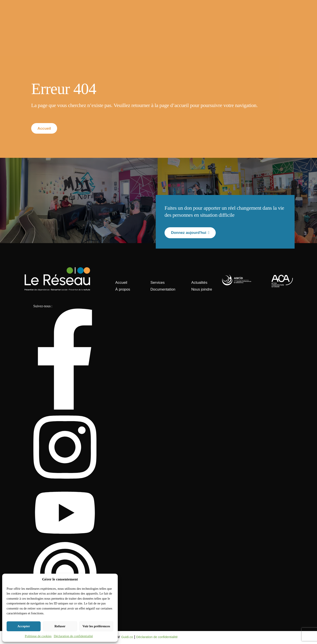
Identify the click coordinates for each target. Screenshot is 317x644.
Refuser (60, 626)
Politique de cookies (38, 636)
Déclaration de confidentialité (73, 636)
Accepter (24, 626)
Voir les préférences (96, 626)
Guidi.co (129, 638)
